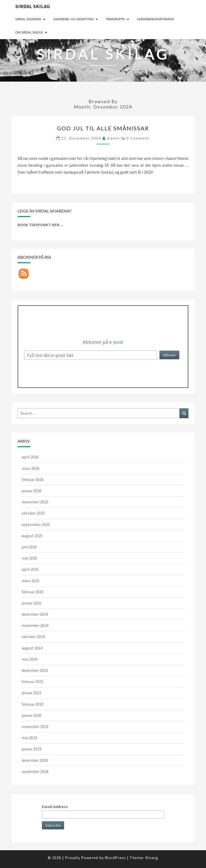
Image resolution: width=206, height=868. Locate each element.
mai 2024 (29, 659)
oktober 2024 (33, 637)
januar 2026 (32, 491)
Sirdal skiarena (28, 19)
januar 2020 (32, 715)
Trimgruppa (115, 19)
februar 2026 (33, 479)
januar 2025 (32, 603)
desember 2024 (35, 614)
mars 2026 (31, 468)
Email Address (55, 807)
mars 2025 (31, 581)
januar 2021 (32, 693)
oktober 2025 (33, 513)
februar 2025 (33, 592)
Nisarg (152, 858)
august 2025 (32, 536)
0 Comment (138, 138)
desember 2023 (35, 670)
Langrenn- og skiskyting (73, 19)
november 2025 (35, 502)
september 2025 (36, 524)
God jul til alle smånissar (103, 128)
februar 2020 (33, 704)
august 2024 (32, 648)
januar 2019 (32, 749)
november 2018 (35, 771)
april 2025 (30, 569)
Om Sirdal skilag (29, 32)
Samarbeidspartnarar (155, 19)
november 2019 (35, 726)
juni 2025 (29, 547)
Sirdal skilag (33, 6)
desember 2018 (35, 760)
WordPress (115, 858)
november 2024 (35, 625)
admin (113, 138)
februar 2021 (33, 681)
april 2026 (30, 457)
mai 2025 (29, 558)
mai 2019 (29, 738)
